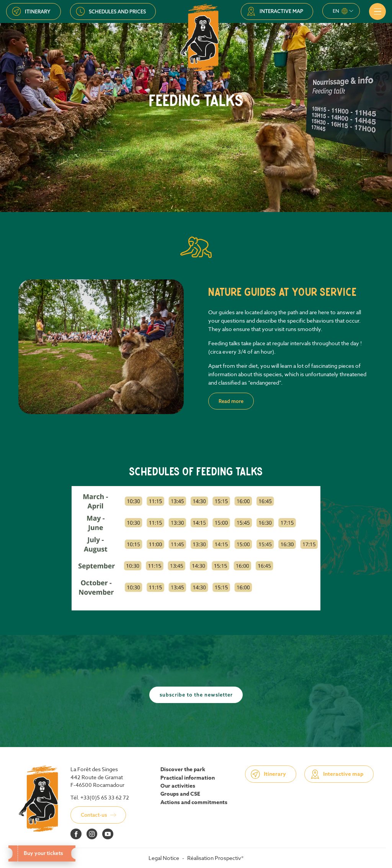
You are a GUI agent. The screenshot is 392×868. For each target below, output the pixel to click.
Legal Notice (164, 858)
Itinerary (38, 11)
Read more (231, 401)
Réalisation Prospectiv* (215, 858)
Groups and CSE (180, 794)
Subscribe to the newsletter (196, 695)
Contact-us (94, 815)
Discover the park (183, 770)
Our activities (178, 786)
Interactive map (281, 11)
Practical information (188, 778)
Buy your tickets (42, 853)
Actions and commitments (194, 803)
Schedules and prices (117, 11)
